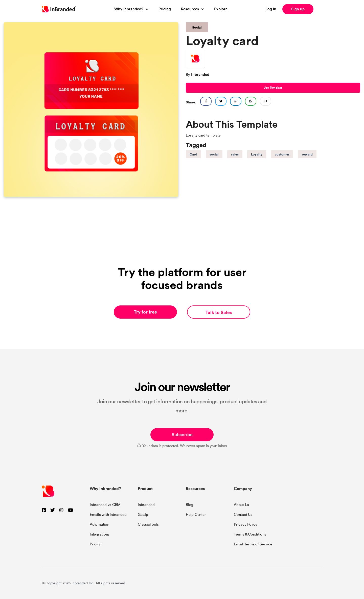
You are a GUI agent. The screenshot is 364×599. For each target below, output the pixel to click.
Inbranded (146, 505)
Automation (99, 524)
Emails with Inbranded (108, 515)
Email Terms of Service (253, 544)
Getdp (143, 515)
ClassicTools (148, 524)
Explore (221, 9)
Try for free (145, 312)
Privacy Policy (246, 524)
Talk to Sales (219, 312)
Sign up (298, 9)
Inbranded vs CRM (105, 505)
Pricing (165, 9)
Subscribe (182, 435)
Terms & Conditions (250, 534)
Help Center (196, 515)
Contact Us (243, 515)
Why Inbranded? (129, 9)
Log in (271, 9)
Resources (190, 9)
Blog (190, 505)
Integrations (100, 534)
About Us (241, 505)
